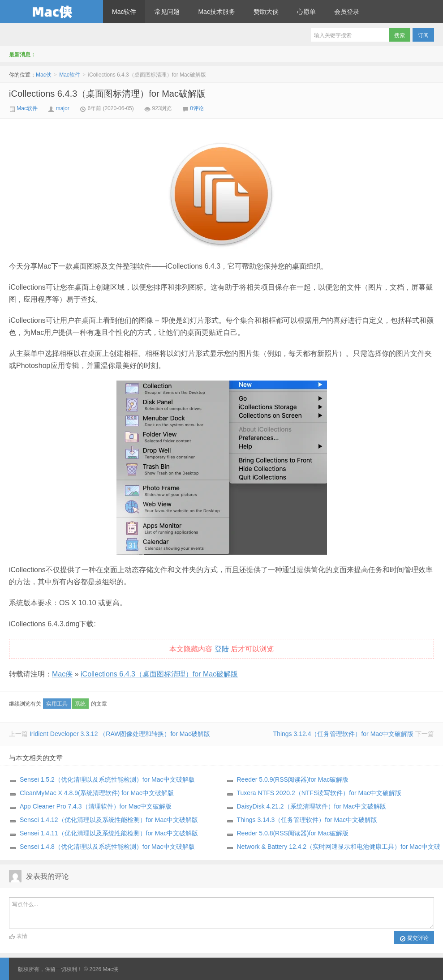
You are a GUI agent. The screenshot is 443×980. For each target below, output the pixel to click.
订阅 (423, 35)
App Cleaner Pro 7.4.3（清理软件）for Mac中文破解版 (96, 806)
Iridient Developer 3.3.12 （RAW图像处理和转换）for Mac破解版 (120, 734)
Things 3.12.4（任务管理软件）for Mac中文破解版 (344, 734)
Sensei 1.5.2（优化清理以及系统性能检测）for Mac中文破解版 (107, 779)
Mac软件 (124, 12)
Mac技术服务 (216, 12)
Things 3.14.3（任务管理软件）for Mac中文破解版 (307, 820)
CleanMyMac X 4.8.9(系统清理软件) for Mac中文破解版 (97, 793)
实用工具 (57, 704)
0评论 (197, 108)
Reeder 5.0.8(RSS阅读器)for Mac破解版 (293, 833)
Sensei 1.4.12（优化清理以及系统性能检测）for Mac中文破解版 (109, 820)
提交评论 (414, 938)
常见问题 (167, 12)
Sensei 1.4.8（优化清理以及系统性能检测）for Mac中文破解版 (107, 847)
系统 (80, 704)
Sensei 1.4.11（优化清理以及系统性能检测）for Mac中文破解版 (109, 833)
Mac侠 (52, 12)
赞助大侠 (266, 12)
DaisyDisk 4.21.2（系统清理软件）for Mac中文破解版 (312, 806)
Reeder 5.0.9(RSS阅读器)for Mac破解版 (293, 779)
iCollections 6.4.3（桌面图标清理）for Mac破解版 (107, 94)
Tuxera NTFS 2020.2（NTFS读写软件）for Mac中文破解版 (319, 793)
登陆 (222, 649)
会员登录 (347, 12)
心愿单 (306, 12)
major (63, 108)
